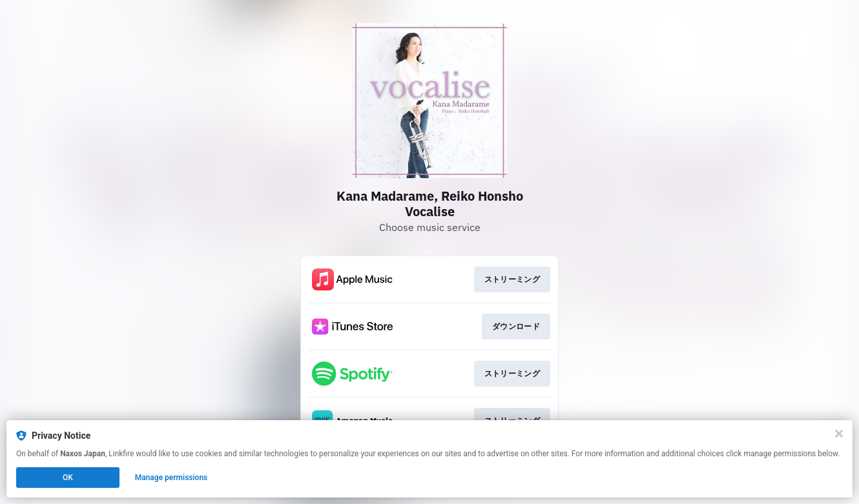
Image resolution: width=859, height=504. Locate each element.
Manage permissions (171, 478)
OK (68, 478)
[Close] (839, 434)
